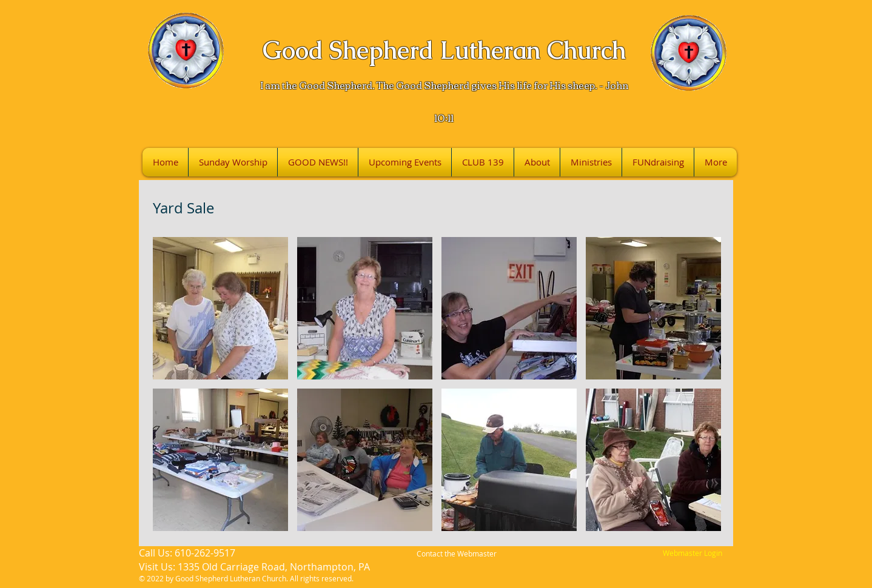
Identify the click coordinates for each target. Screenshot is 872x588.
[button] (220, 308)
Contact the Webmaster (457, 553)
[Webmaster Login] (692, 553)
